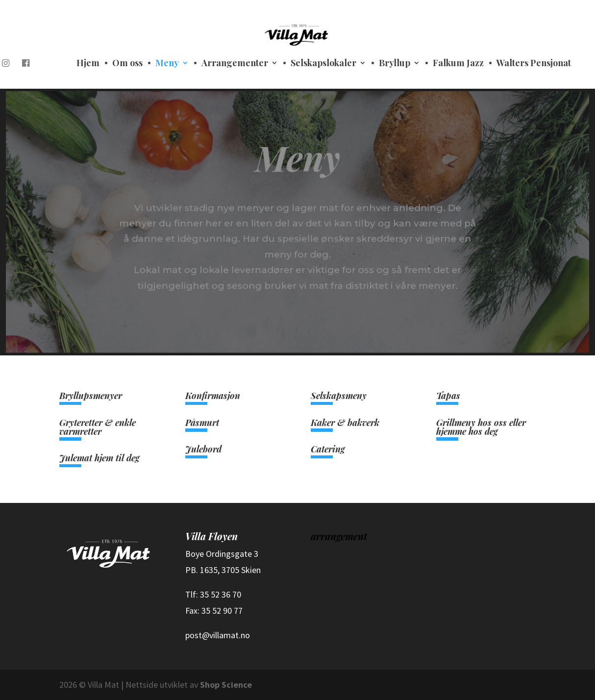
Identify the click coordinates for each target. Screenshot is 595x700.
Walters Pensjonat (534, 64)
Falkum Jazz (458, 64)
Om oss (127, 64)
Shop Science (226, 685)
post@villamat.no (218, 635)
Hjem (88, 64)
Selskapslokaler (323, 64)
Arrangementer (235, 64)
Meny (167, 64)
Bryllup (395, 64)
